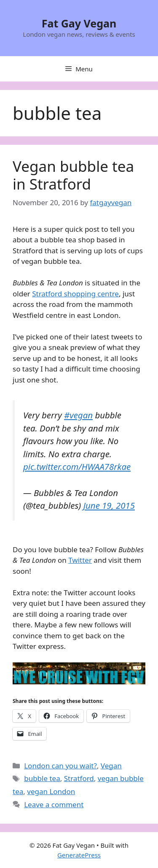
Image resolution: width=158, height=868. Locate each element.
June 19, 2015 (109, 505)
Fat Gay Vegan (79, 23)
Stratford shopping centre (75, 294)
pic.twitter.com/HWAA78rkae (77, 467)
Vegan (111, 766)
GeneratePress (79, 855)
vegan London (51, 791)
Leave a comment (54, 804)
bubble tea (42, 778)
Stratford (79, 778)
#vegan (78, 415)
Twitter (80, 560)
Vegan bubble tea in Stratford (73, 175)
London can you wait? (60, 766)
